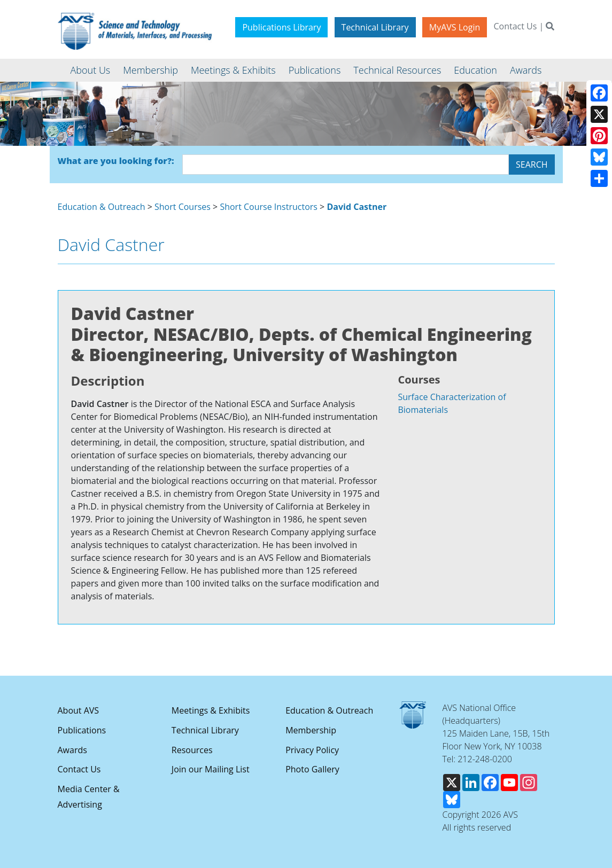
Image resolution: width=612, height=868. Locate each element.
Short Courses (183, 207)
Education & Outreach (102, 207)
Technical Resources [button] (397, 70)
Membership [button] (150, 70)
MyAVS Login (455, 27)
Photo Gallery (312, 769)
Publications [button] (315, 70)
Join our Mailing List (211, 769)
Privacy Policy (312, 750)
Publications (82, 730)
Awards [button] (526, 70)
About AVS (79, 710)
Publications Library (281, 27)
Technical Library (375, 27)
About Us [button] (91, 70)
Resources (192, 750)
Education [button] (475, 70)
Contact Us (515, 26)
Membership (311, 730)
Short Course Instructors (269, 207)
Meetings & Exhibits (211, 710)
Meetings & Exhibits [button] (233, 70)
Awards (72, 750)
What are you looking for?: (116, 161)
